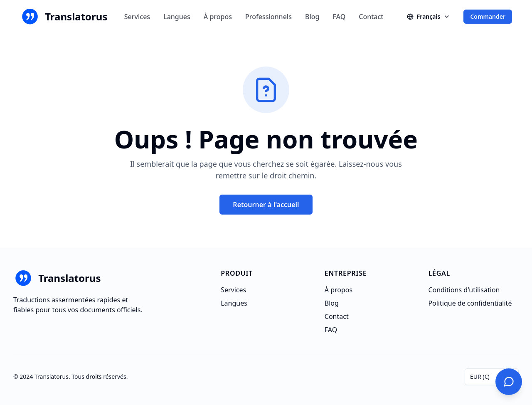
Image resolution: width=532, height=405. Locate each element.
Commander (488, 16)
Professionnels (268, 17)
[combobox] (492, 377)
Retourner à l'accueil (266, 205)
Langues (177, 17)
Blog (312, 17)
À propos (218, 17)
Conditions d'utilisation (464, 290)
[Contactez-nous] (509, 382)
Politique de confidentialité (470, 303)
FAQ (339, 17)
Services (137, 17)
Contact (371, 17)
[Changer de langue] (429, 17)
